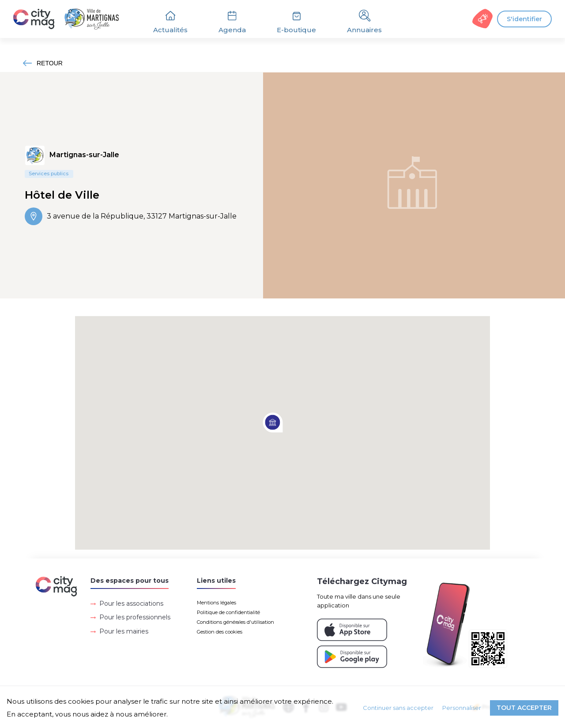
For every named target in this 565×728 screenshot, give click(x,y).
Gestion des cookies (220, 632)
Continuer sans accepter (398, 708)
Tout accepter (524, 708)
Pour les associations (131, 604)
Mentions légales (217, 603)
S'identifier (524, 19)
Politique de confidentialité (228, 612)
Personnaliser (462, 708)
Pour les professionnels (135, 617)
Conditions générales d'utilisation (235, 622)
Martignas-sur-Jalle (84, 155)
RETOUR (43, 63)
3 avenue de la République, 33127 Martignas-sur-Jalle (131, 216)
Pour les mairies (124, 631)
